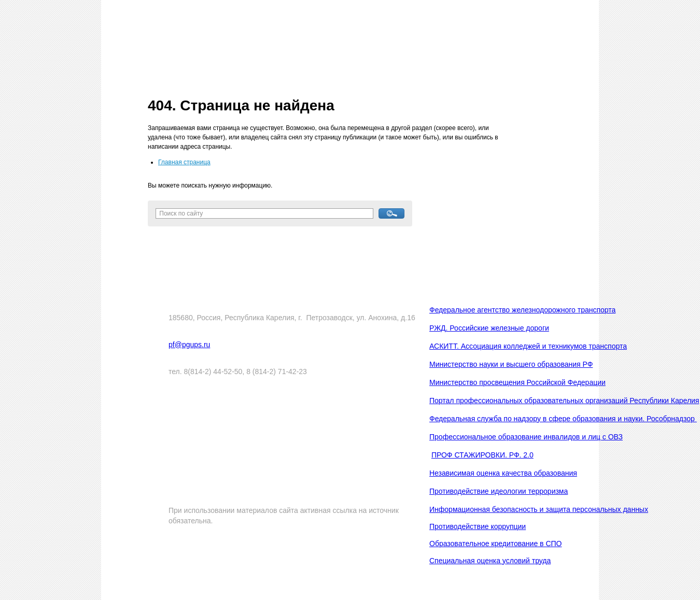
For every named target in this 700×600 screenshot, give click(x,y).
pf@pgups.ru (189, 345)
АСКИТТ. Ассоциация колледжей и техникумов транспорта (528, 346)
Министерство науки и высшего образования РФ (511, 364)
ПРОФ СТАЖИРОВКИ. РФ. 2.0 (482, 455)
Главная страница (184, 162)
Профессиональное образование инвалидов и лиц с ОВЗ (526, 437)
